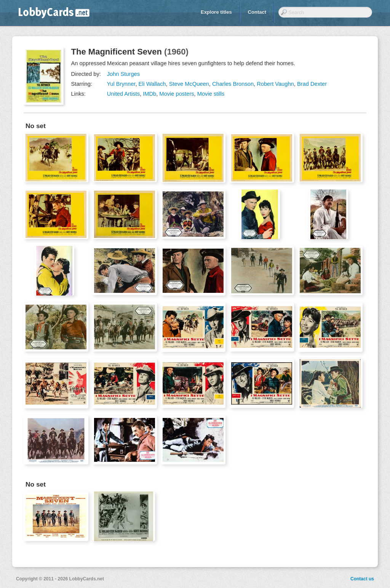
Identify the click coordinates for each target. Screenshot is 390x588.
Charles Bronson (233, 84)
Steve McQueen (189, 84)
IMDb (149, 94)
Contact (257, 12)
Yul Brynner (121, 84)
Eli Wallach (152, 84)
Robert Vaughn (275, 84)
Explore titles (216, 12)
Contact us (362, 579)
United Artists (123, 94)
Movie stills (211, 94)
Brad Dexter (312, 84)
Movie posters (177, 94)
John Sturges (123, 74)
